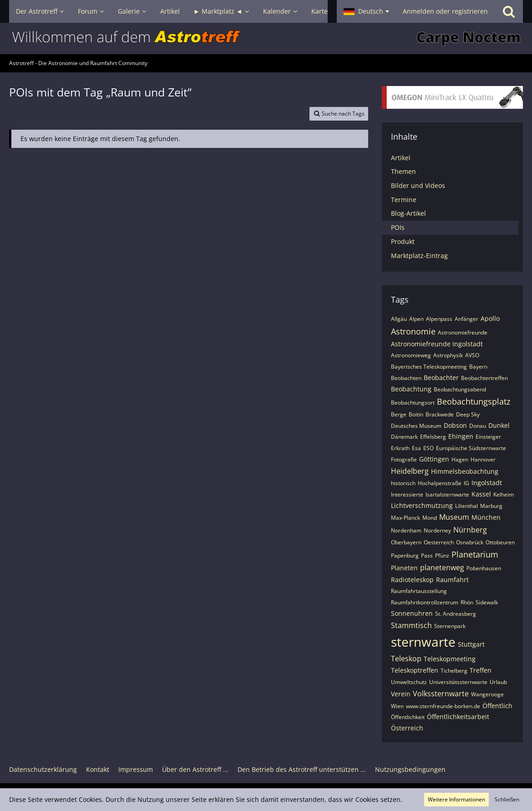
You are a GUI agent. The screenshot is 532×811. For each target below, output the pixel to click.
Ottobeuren (500, 542)
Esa (416, 448)
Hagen (460, 459)
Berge (399, 414)
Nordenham (406, 530)
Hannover (483, 459)
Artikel (401, 158)
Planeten (404, 568)
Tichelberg (454, 671)
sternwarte (423, 642)
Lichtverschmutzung (422, 505)
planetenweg (442, 568)
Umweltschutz (409, 682)
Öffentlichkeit (408, 717)
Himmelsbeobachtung (465, 471)
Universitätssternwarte (458, 682)
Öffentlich (497, 706)
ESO (428, 448)
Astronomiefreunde (463, 332)
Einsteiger (488, 437)
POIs (398, 227)
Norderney (437, 530)
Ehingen (461, 436)
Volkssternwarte (441, 694)
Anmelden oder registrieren (445, 11)
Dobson (455, 425)
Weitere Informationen (456, 799)
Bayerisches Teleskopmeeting (429, 367)
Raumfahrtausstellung (419, 591)
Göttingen (434, 459)
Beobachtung (411, 389)
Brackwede (440, 414)
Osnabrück (470, 542)
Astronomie (413, 331)
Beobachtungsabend (460, 389)
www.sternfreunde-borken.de (443, 706)
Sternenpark (450, 626)
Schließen (507, 799)
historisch (403, 483)
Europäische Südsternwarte (471, 448)
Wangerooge (487, 694)
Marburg (491, 506)
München (486, 517)
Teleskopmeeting (450, 659)
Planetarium (475, 554)
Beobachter (441, 378)
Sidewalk (487, 602)
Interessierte (407, 494)
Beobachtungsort (413, 403)
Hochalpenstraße (440, 483)
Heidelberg (410, 471)
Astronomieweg (411, 355)
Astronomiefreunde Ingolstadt (437, 344)
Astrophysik (448, 355)
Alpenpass (439, 319)
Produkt (403, 241)
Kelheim (504, 494)
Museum (454, 517)
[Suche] (509, 11)
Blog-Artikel (408, 213)
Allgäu (399, 319)
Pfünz (442, 555)
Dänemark (404, 437)
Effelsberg (433, 437)
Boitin (416, 414)
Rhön (467, 602)
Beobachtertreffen (484, 378)
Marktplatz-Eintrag (419, 256)
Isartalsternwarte (447, 494)
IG (466, 483)
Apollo (490, 318)
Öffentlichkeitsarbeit (458, 717)
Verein (401, 694)
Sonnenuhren (412, 613)
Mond (430, 518)
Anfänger (466, 319)
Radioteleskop (412, 580)
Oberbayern (406, 542)
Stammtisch (411, 625)
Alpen (416, 319)
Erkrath (400, 448)
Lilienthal (466, 506)
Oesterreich (439, 542)
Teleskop (406, 659)
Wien (397, 706)
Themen (403, 171)
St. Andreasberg (456, 614)
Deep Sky (468, 414)
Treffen (481, 670)
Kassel (481, 494)
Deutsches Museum (416, 426)
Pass (427, 555)
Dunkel (499, 425)
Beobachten (406, 378)
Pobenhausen (484, 568)
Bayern (478, 367)
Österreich (407, 728)
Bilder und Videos (418, 185)
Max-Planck (405, 518)
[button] (366, 11)
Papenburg (405, 555)
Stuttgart (471, 644)
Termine (404, 200)
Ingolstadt (487, 483)
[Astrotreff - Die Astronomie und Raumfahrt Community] (266, 38)
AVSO (472, 355)
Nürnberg (470, 530)
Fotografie (404, 459)
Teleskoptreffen (415, 670)
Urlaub (498, 682)
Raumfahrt (452, 580)
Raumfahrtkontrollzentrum (425, 602)
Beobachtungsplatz (474, 401)
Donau (478, 426)
